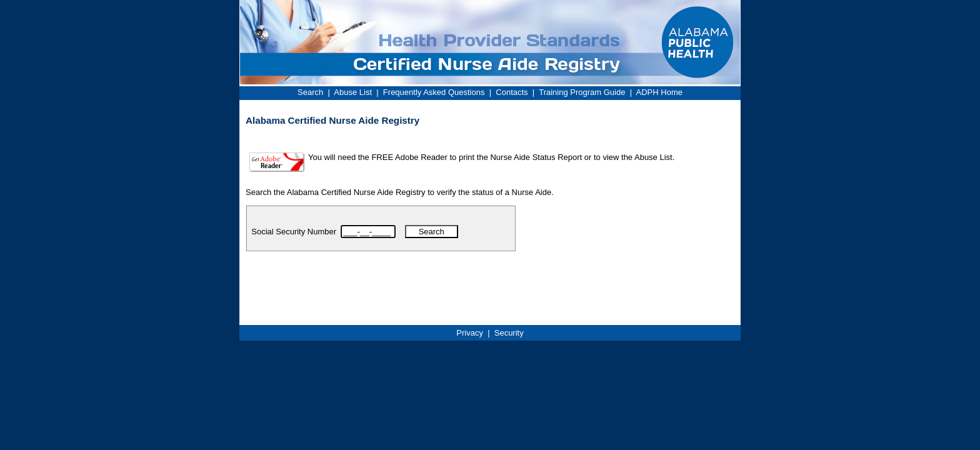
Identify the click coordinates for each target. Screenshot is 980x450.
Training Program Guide (582, 92)
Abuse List (353, 92)
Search (310, 92)
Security (509, 333)
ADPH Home (659, 92)
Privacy (470, 333)
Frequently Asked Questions (434, 92)
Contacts (512, 92)
